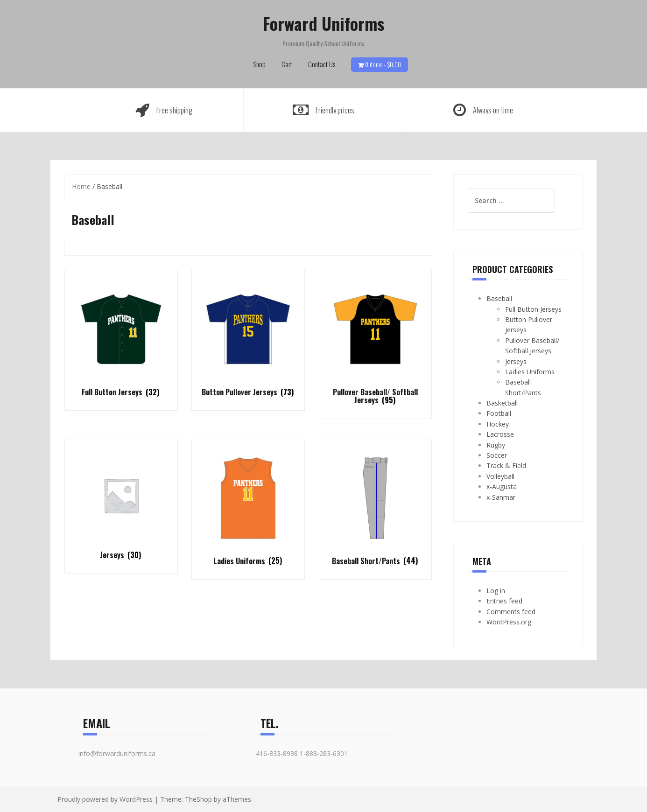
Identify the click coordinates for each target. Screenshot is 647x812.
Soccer (497, 455)
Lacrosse (500, 434)
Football (499, 413)
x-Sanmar (501, 497)
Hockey (498, 424)
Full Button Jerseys (533, 309)
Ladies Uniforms (530, 372)
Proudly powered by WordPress (105, 799)
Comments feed (511, 612)
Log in (496, 591)
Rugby (496, 445)
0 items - (383, 64)
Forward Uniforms (323, 23)
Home (81, 186)
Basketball (502, 403)
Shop (259, 64)
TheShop (198, 799)
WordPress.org (509, 622)
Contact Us (322, 64)
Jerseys (516, 361)
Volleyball (500, 476)
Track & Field (506, 465)
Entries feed (504, 601)
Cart (287, 64)
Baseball (499, 298)
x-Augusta (502, 486)
